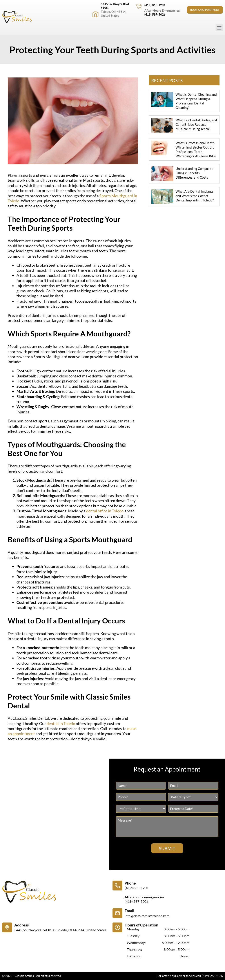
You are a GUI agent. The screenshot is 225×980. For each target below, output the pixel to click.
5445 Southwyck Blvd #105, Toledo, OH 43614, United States (60, 930)
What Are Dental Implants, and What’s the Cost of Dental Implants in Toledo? (195, 196)
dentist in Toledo (61, 723)
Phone (130, 883)
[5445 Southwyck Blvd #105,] (94, 14)
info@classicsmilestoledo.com (147, 916)
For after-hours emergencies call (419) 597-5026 (190, 976)
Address (22, 925)
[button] (219, 28)
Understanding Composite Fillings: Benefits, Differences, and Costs (194, 173)
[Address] (7, 927)
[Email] (117, 913)
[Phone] (117, 886)
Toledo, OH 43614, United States (113, 13)
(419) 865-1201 (154, 5)
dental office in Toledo (105, 511)
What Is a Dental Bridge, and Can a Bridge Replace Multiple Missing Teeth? (196, 124)
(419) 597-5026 (154, 14)
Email (129, 911)
